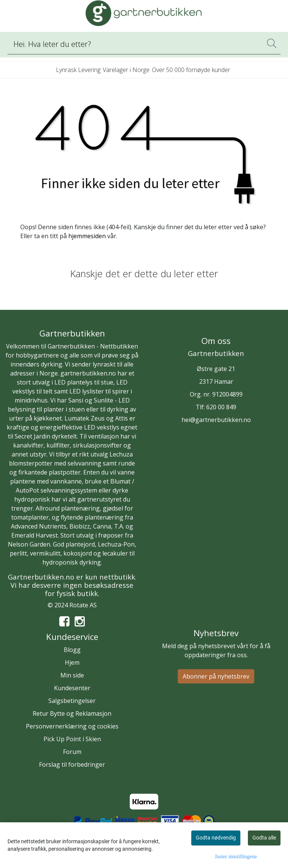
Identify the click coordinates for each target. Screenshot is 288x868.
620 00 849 (221, 407)
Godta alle (264, 838)
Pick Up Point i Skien (72, 739)
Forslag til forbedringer (72, 764)
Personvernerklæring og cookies (72, 726)
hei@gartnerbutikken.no (216, 420)
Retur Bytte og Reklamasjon (72, 713)
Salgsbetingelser (72, 701)
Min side (72, 675)
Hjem (72, 662)
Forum (72, 752)
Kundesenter (72, 688)
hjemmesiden (87, 236)
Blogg (72, 650)
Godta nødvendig (216, 838)
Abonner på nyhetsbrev (216, 676)
